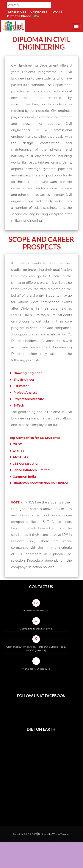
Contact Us (16, 12)
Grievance (38, 12)
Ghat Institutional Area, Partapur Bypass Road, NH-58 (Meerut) (36, 648)
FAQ (55, 12)
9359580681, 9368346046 (36, 629)
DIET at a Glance (19, 16)
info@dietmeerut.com (36, 610)
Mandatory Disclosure (36, 669)
